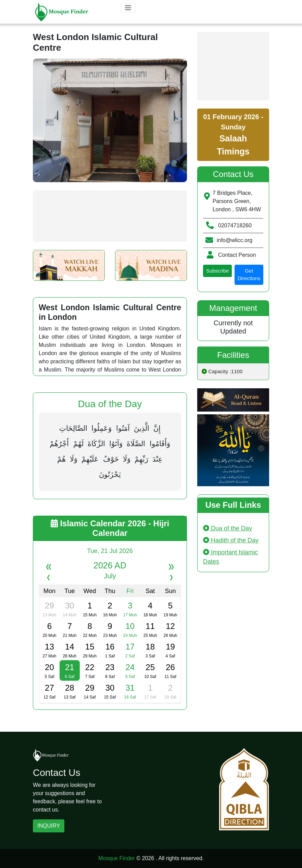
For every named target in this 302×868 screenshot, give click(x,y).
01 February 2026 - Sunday (233, 135)
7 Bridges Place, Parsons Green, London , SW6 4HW (237, 201)
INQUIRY (49, 826)
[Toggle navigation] (128, 8)
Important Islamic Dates (230, 557)
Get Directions (249, 275)
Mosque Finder (117, 858)
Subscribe (218, 271)
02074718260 (235, 225)
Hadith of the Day (231, 540)
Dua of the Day (228, 528)
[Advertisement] (110, 216)
